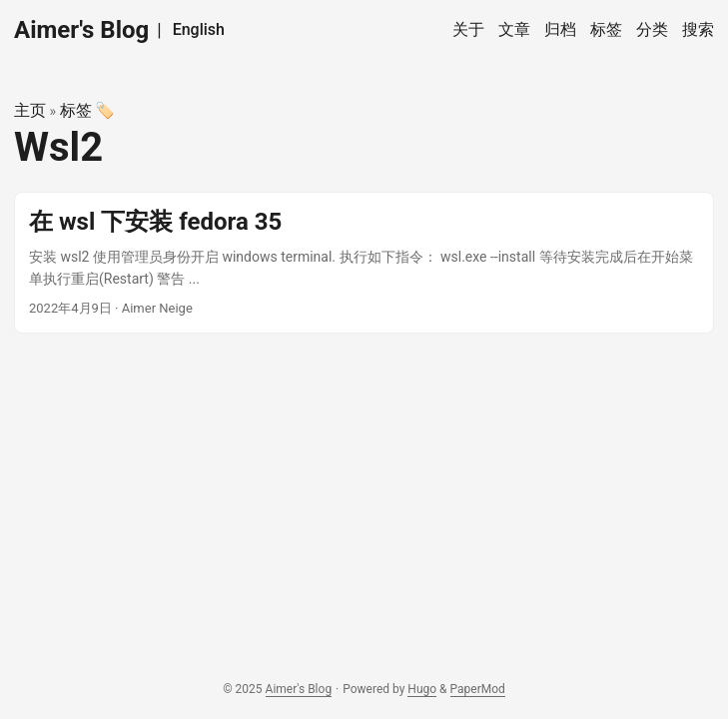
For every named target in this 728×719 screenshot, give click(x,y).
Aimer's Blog (81, 30)
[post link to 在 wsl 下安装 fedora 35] (364, 263)
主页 (30, 110)
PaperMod (478, 689)
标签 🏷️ (88, 110)
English (199, 29)
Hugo (422, 689)
